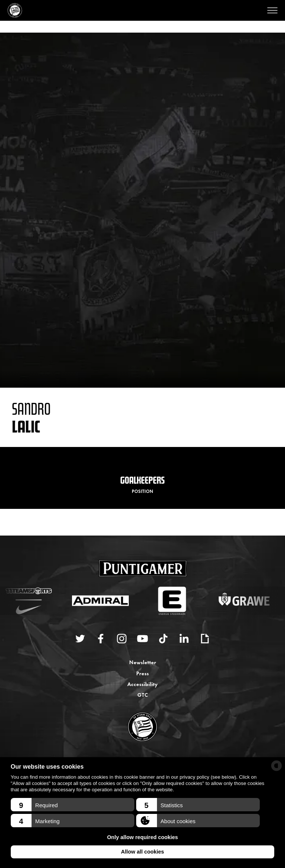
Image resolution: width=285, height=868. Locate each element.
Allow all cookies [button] (142, 852)
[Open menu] (272, 10)
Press (142, 673)
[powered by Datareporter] (276, 766)
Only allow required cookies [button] (142, 837)
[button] (73, 805)
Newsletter (143, 662)
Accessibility (142, 684)
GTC (142, 694)
